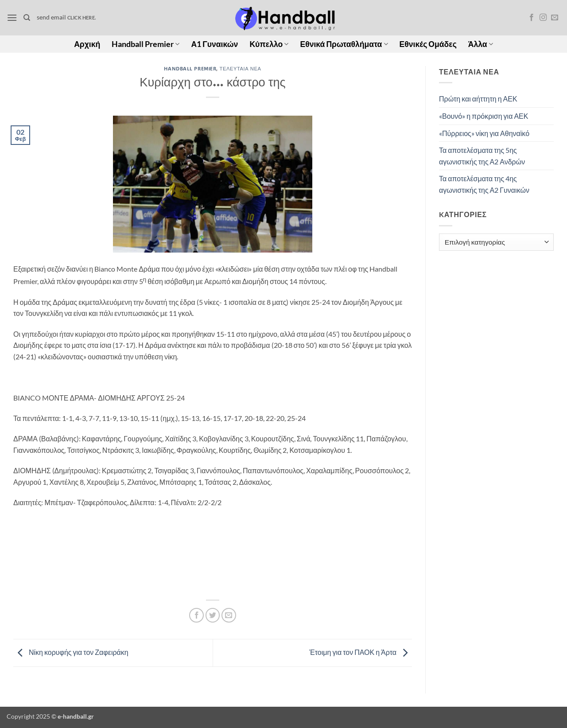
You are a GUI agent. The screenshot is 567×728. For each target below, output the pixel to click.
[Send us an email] (555, 18)
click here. (82, 18)
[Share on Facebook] (196, 615)
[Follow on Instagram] (543, 18)
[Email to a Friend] (229, 615)
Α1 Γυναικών (214, 44)
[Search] (27, 18)
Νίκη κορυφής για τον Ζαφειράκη (71, 652)
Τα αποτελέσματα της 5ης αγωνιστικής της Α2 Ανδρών (482, 156)
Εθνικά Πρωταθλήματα (344, 44)
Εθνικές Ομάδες (428, 44)
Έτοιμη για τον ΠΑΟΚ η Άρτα (361, 652)
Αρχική (87, 44)
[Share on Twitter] (213, 615)
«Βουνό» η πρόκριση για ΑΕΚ (484, 116)
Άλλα (481, 44)
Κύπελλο (269, 44)
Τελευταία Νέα (241, 68)
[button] (12, 18)
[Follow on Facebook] (532, 18)
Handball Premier (146, 44)
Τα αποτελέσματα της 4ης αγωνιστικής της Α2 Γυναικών (484, 184)
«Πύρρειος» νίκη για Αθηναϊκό (484, 133)
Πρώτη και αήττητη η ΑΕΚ (478, 99)
